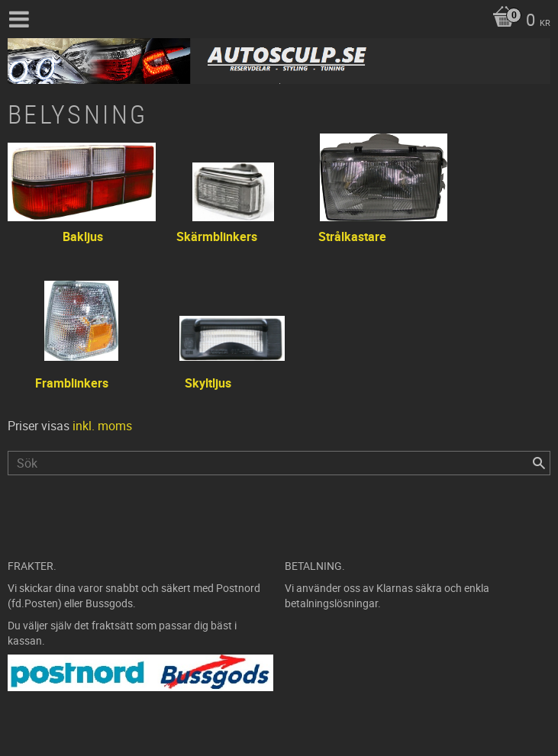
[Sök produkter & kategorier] (279, 463)
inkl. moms (102, 426)
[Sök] (539, 463)
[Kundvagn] (518, 21)
